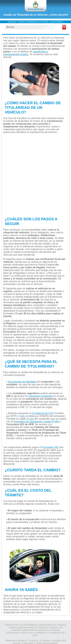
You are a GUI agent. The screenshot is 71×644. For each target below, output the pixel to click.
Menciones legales (16, 641)
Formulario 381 (50, 447)
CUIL (22, 416)
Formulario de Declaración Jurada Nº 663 (36, 422)
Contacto (33, 641)
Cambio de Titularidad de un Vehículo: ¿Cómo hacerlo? (36, 15)
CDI (32, 419)
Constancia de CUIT (43, 413)
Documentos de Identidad (22, 382)
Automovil (12, 22)
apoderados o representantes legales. (26, 53)
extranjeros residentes (41, 396)
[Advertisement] (35, 175)
